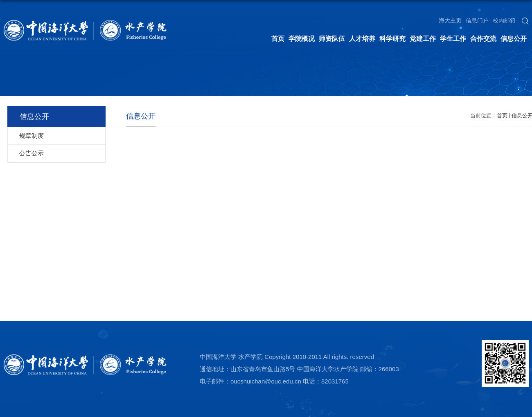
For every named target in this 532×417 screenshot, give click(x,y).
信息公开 (514, 39)
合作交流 (483, 39)
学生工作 (453, 39)
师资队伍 (332, 39)
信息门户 (477, 20)
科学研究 (392, 39)
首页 (278, 39)
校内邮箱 (504, 20)
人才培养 (362, 39)
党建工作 (423, 39)
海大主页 (450, 20)
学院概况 (302, 39)
